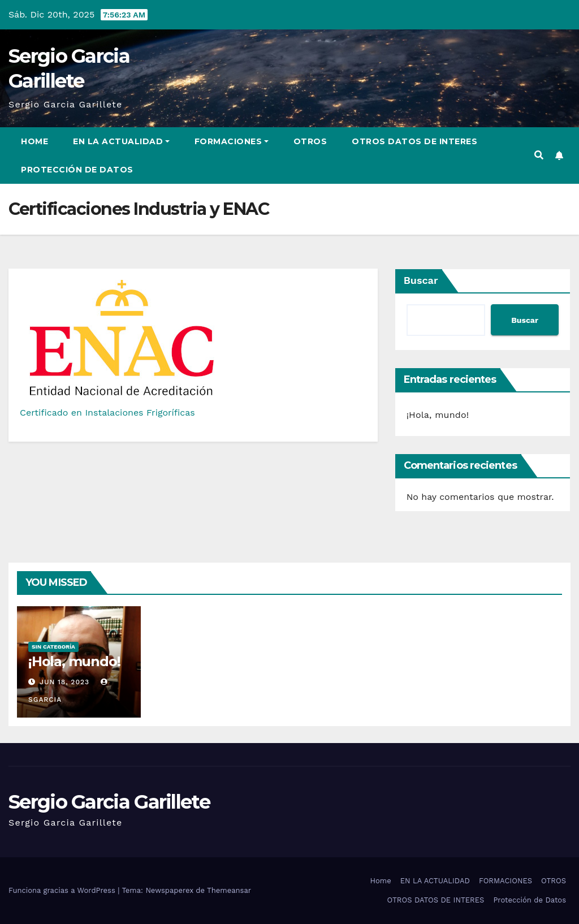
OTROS (310, 141)
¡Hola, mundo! (438, 415)
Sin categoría (53, 647)
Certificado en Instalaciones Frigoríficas (107, 413)
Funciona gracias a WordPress (63, 890)
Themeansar (229, 890)
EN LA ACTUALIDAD (121, 141)
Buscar (421, 280)
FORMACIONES (232, 141)
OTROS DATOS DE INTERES (414, 141)
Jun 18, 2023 (64, 682)
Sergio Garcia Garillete (109, 802)
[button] (539, 155)
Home (34, 141)
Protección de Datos (77, 170)
